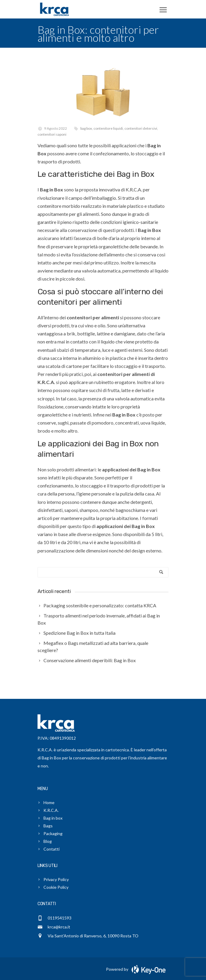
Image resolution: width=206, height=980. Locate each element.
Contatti (51, 849)
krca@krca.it (59, 927)
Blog (48, 841)
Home (49, 802)
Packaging (53, 833)
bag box (86, 128)
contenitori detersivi (141, 128)
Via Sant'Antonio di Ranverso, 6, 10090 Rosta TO (93, 936)
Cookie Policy (56, 887)
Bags (48, 826)
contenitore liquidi (108, 128)
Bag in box (53, 818)
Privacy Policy (56, 879)
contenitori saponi (52, 134)
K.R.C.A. (51, 810)
